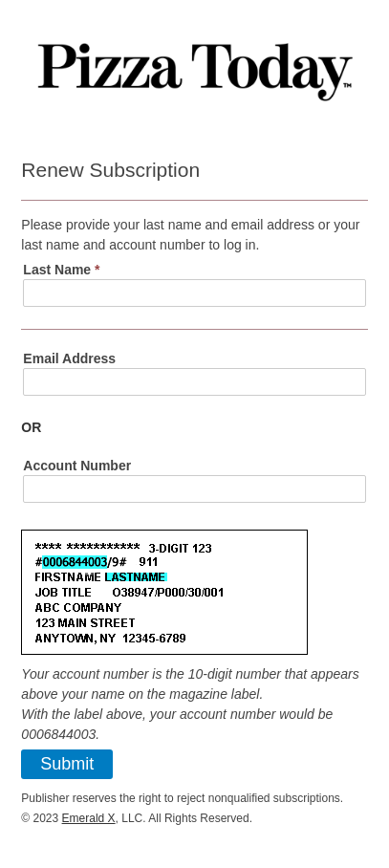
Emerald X (89, 818)
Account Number (77, 466)
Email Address (69, 358)
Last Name (61, 270)
